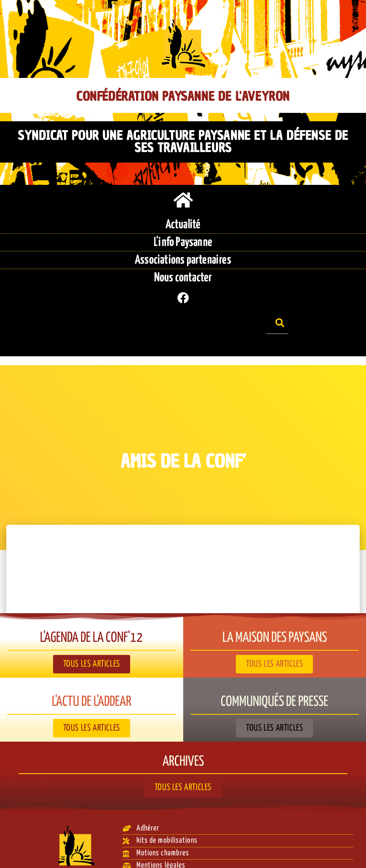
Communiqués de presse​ (274, 688)
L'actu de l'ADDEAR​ (91, 688)
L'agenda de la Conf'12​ (92, 624)
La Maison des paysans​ (274, 624)
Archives (183, 747)
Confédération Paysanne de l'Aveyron (183, 96)
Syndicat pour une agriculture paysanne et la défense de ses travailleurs (183, 141)
